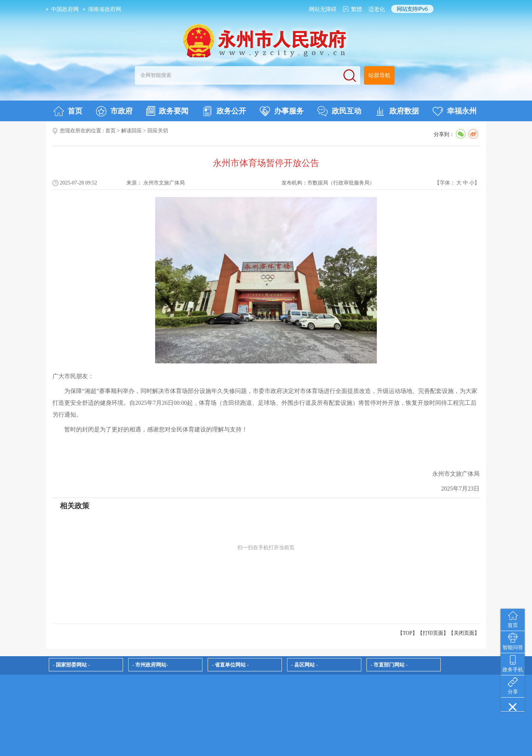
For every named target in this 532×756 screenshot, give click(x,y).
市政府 (114, 111)
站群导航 (379, 75)
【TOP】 (407, 633)
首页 (68, 111)
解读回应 (132, 131)
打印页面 (433, 633)
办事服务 (282, 111)
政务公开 (224, 111)
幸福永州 (455, 111)
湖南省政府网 (105, 9)
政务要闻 (167, 111)
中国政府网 (65, 9)
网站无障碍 (323, 9)
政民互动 (339, 111)
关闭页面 (464, 633)
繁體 (357, 9)
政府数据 (397, 111)
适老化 (377, 9)
